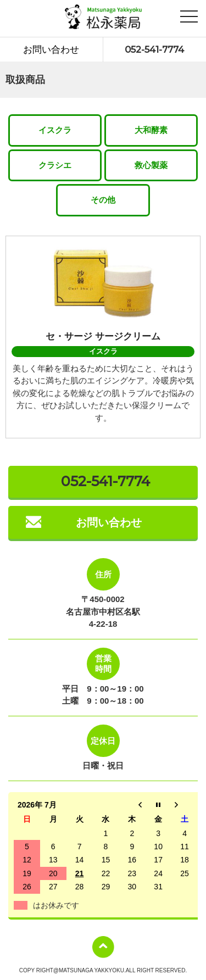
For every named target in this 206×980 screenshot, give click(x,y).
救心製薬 (151, 165)
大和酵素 (151, 130)
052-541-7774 (154, 49)
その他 (103, 200)
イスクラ (55, 130)
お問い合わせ (51, 49)
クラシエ (55, 165)
